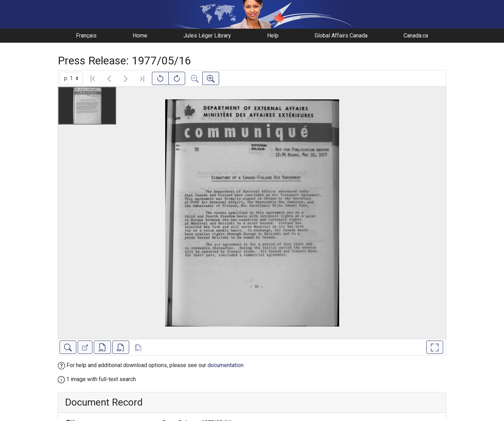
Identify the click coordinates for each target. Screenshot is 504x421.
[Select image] (71, 78)
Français (86, 36)
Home (140, 36)
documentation (226, 365)
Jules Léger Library (207, 36)
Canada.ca (416, 36)
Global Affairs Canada (341, 36)
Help (273, 36)
